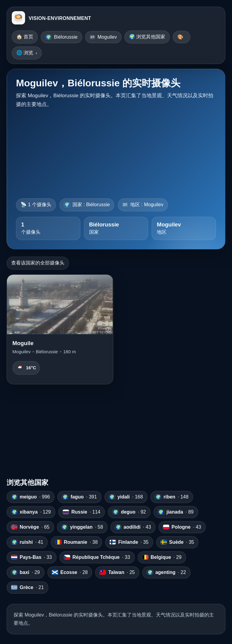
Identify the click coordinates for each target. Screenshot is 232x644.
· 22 (166, 572)
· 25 (117, 572)
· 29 (162, 557)
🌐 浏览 (25, 53)
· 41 (27, 542)
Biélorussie (61, 37)
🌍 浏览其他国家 (147, 37)
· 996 (31, 497)
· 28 (70, 572)
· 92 (129, 512)
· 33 (32, 557)
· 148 (172, 497)
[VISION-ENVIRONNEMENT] (18, 18)
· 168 (126, 497)
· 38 (76, 542)
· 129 (31, 512)
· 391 (79, 497)
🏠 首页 (25, 37)
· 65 (30, 527)
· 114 (82, 512)
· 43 (133, 527)
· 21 (27, 588)
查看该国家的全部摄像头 (38, 263)
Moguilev (103, 37)
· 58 (82, 527)
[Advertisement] (116, 151)
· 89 (176, 512)
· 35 (129, 542)
